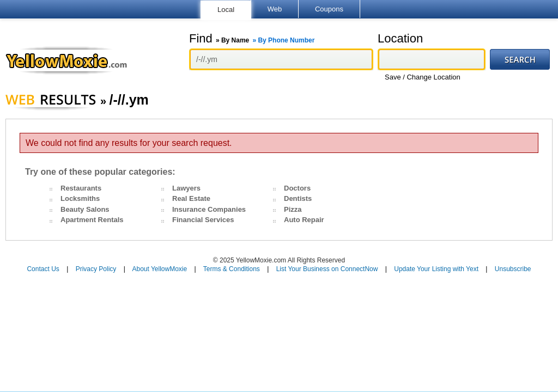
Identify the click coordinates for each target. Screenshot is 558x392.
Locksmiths (80, 198)
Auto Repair (304, 220)
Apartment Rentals (92, 220)
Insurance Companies (209, 209)
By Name (235, 40)
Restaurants (81, 188)
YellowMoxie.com (72, 60)
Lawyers (186, 188)
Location (400, 39)
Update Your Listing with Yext (436, 269)
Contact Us (43, 269)
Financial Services (203, 220)
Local (226, 10)
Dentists (298, 198)
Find (252, 39)
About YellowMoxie (159, 269)
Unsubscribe (513, 269)
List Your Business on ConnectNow (327, 269)
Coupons (329, 9)
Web (275, 9)
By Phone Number (286, 40)
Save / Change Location (423, 77)
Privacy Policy (96, 269)
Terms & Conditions (232, 269)
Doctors (297, 188)
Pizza (293, 209)
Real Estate (191, 198)
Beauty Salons (85, 209)
